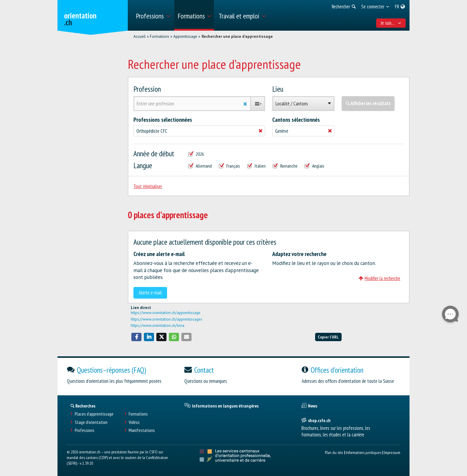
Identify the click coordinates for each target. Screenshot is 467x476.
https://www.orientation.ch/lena (158, 325)
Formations (159, 36)
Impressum (392, 452)
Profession (147, 89)
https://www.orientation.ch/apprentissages (166, 319)
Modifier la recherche (379, 278)
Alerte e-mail (150, 293)
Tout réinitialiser (148, 186)
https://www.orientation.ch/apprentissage (166, 313)
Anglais (315, 166)
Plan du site (334, 452)
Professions (85, 430)
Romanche (285, 166)
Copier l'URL (328, 337)
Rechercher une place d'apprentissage (237, 36)
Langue (143, 165)
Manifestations (142, 430)
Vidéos (134, 422)
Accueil (140, 36)
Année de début (154, 153)
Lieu (278, 89)
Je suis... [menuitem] (391, 23)
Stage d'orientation (91, 422)
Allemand (200, 166)
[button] (136, 337)
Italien (256, 166)
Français (229, 166)
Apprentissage (185, 36)
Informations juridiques (364, 452)
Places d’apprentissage (94, 414)
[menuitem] (153, 15)
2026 (196, 154)
